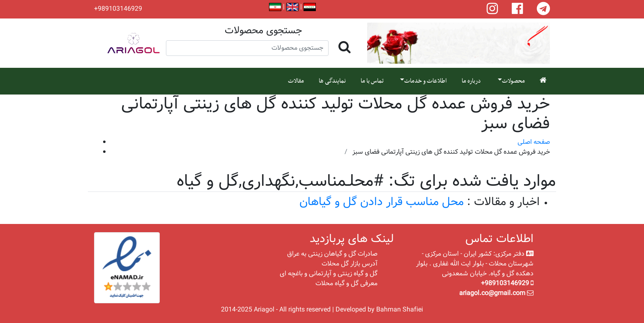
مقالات (296, 81)
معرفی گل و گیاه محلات (346, 283)
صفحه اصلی (534, 142)
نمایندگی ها (332, 81)
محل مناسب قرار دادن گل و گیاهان (382, 202)
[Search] (247, 48)
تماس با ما (372, 81)
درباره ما (471, 81)
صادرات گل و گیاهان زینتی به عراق (332, 254)
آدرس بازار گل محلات (350, 264)
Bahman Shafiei (400, 310)
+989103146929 (118, 9)
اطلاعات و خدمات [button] (425, 81)
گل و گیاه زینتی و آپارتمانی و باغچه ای (329, 273)
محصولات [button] (513, 81)
